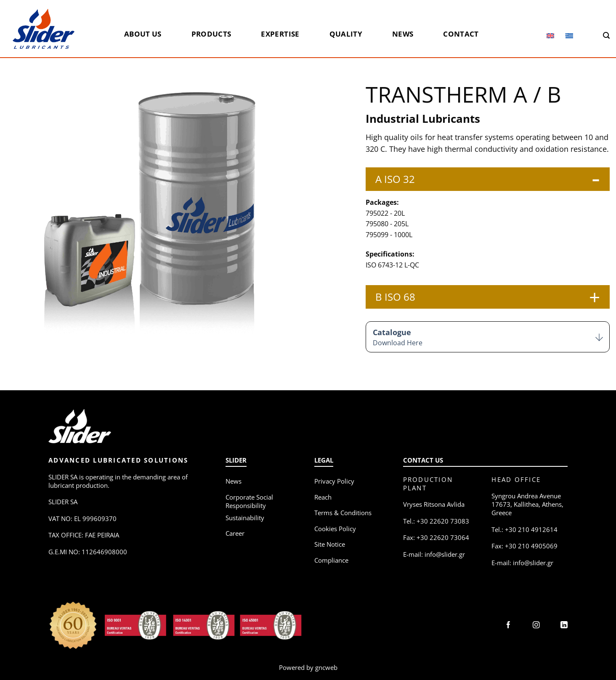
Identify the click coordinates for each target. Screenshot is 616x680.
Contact (461, 34)
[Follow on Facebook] (508, 626)
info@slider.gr (445, 554)
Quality (346, 34)
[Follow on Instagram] (536, 626)
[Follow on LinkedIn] (564, 626)
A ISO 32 (395, 179)
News (403, 34)
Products (211, 34)
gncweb (326, 667)
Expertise (280, 34)
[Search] (606, 36)
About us (143, 34)
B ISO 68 (395, 297)
